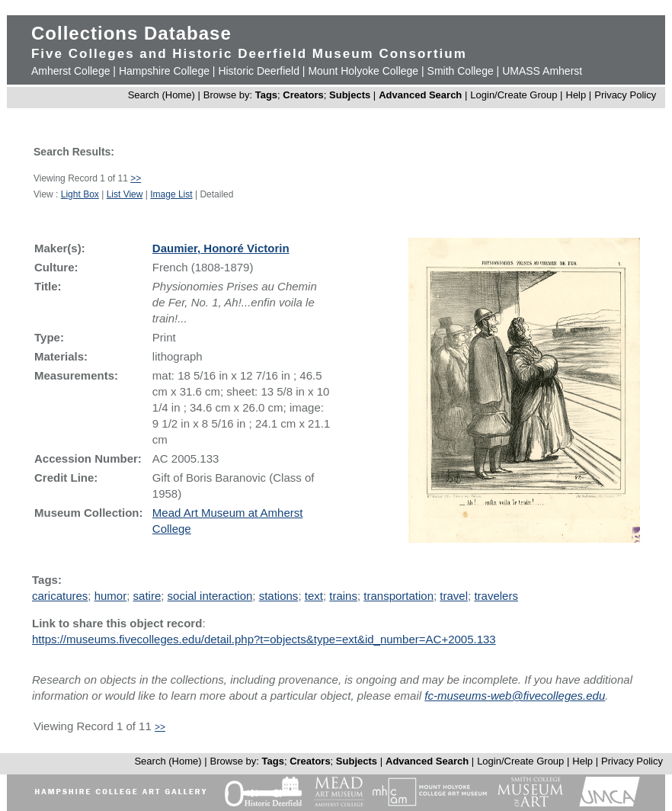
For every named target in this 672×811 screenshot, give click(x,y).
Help (576, 95)
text (314, 596)
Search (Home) (162, 95)
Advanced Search (420, 95)
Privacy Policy (625, 95)
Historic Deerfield (259, 71)
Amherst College (71, 71)
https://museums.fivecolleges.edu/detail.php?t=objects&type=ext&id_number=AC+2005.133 (264, 639)
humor (111, 596)
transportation (398, 596)
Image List (171, 194)
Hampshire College (164, 71)
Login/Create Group (515, 95)
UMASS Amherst (542, 71)
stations (279, 596)
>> (136, 178)
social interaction (210, 596)
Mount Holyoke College (363, 71)
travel (454, 596)
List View (125, 194)
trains (343, 596)
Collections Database (131, 33)
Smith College (461, 71)
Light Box (80, 194)
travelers (496, 596)
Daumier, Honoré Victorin (221, 248)
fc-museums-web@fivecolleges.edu (515, 696)
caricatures (60, 596)
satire (147, 596)
